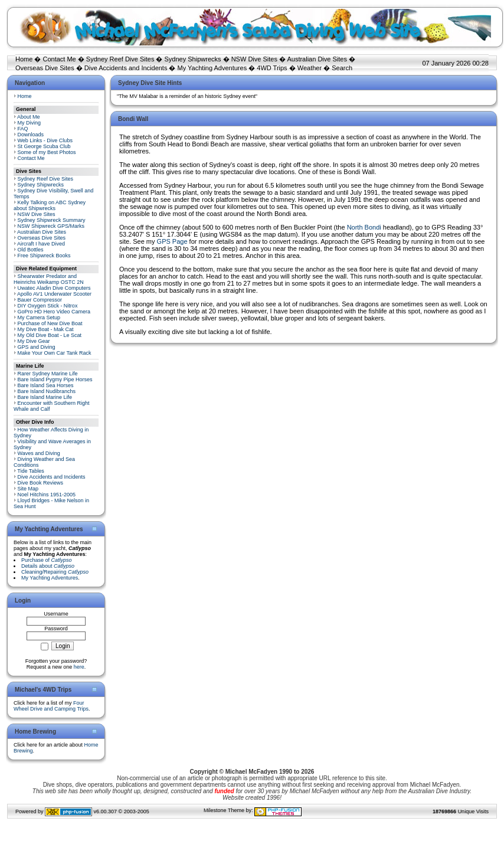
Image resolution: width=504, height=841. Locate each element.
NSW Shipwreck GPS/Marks (51, 226)
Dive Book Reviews (41, 483)
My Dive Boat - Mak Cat (46, 329)
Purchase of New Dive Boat (50, 323)
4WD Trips (272, 68)
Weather (310, 68)
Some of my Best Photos (47, 152)
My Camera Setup (39, 318)
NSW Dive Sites (254, 59)
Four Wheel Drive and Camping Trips (51, 706)
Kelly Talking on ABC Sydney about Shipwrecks (50, 205)
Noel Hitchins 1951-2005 (47, 495)
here (79, 667)
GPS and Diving (37, 347)
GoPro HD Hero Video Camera (54, 312)
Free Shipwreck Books (44, 256)
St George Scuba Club (44, 146)
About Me (29, 117)
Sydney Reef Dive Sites (120, 59)
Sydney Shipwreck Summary (52, 220)
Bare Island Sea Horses (46, 385)
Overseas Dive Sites (45, 68)
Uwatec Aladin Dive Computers (54, 288)
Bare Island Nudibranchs (47, 391)
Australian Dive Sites (317, 59)
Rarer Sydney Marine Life (48, 374)
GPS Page (172, 241)
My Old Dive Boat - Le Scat (50, 335)
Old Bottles (31, 250)
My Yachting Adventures (212, 68)
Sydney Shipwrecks (193, 59)
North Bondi (364, 227)
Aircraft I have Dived (41, 244)
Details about (48, 566)
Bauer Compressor (40, 300)
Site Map (28, 489)
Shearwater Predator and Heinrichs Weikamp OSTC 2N (49, 279)
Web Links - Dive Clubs (45, 140)
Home (24, 59)
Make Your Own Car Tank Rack (55, 353)
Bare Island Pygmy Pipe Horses (55, 379)
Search (342, 68)
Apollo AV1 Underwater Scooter (54, 294)
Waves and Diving (39, 453)
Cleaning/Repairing (55, 572)
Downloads (31, 135)
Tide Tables (31, 471)
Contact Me (59, 59)
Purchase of (47, 560)
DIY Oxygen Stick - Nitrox (48, 306)
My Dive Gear (34, 341)
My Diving (30, 123)
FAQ (23, 129)
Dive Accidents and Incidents (126, 68)
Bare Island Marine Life (45, 397)
